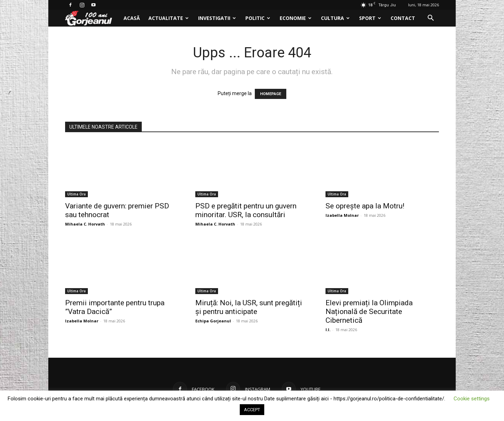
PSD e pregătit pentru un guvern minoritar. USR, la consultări (246, 210)
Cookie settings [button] (472, 399)
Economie (296, 18)
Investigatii (217, 18)
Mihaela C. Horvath (85, 224)
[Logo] (92, 18)
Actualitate (169, 18)
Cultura (335, 18)
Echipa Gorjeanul (213, 321)
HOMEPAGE (271, 94)
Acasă (132, 18)
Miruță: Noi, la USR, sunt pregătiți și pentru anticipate (249, 307)
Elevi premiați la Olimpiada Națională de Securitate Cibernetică (369, 312)
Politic (258, 18)
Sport (370, 18)
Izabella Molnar (342, 215)
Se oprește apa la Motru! (365, 206)
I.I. (328, 330)
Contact (403, 18)
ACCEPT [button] (252, 410)
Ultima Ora (76, 194)
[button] (430, 19)
